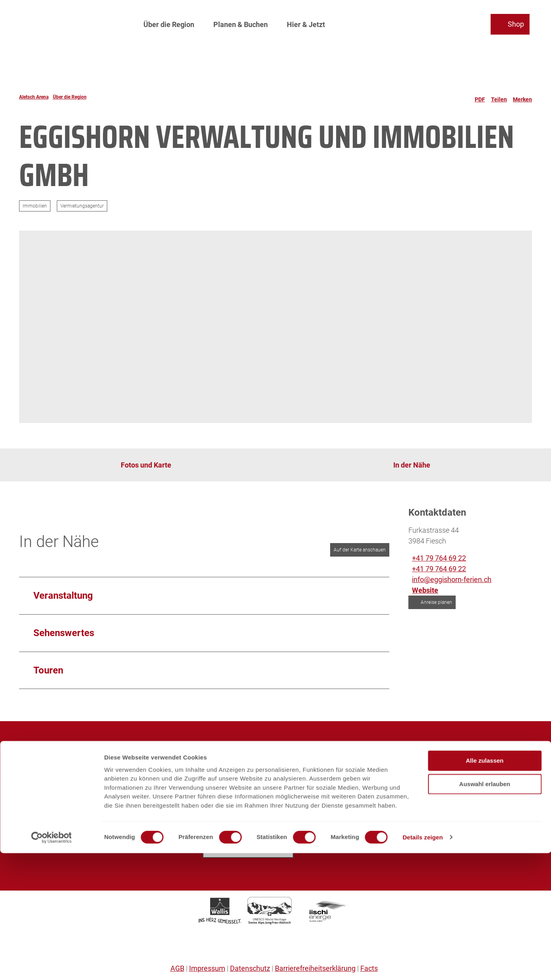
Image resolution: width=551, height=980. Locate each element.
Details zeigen (422, 964)
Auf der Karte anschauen (360, 550)
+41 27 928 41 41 (426, 802)
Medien (31, 784)
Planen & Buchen (241, 22)
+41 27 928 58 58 (242, 802)
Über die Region (169, 22)
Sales (28, 795)
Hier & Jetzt (306, 22)
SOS (26, 827)
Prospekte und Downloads (60, 806)
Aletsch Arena (34, 97)
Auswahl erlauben (485, 911)
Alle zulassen (484, 888)
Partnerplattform (45, 816)
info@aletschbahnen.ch (437, 819)
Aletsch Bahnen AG (49, 763)
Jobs (27, 773)
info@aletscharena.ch (250, 819)
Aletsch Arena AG (47, 752)
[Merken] (522, 97)
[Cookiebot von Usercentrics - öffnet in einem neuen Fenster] (51, 964)
